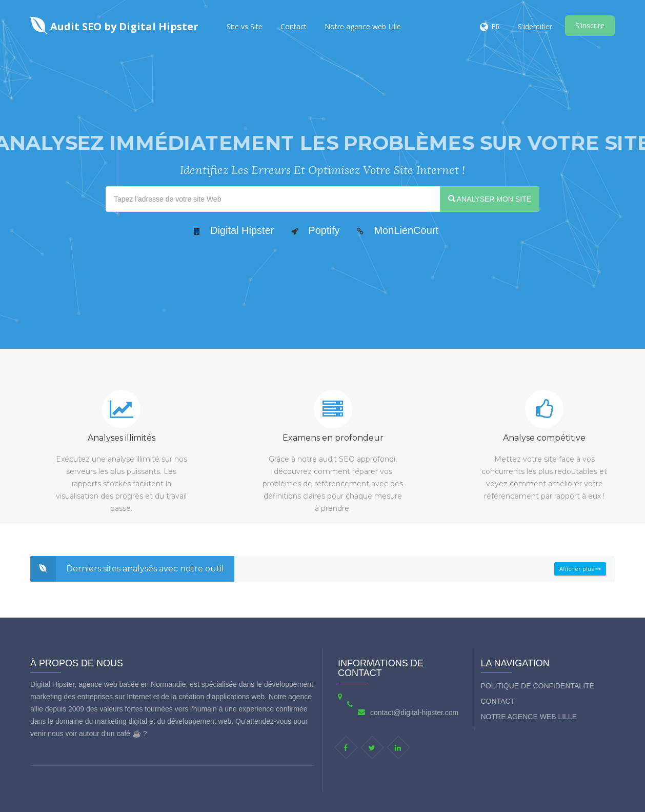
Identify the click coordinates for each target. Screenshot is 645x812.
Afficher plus (580, 569)
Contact (294, 26)
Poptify (324, 230)
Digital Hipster (242, 230)
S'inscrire (590, 25)
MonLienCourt (406, 230)
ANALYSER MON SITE (490, 199)
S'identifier (535, 26)
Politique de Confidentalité (538, 686)
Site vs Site (245, 26)
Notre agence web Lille (363, 26)
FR (496, 26)
